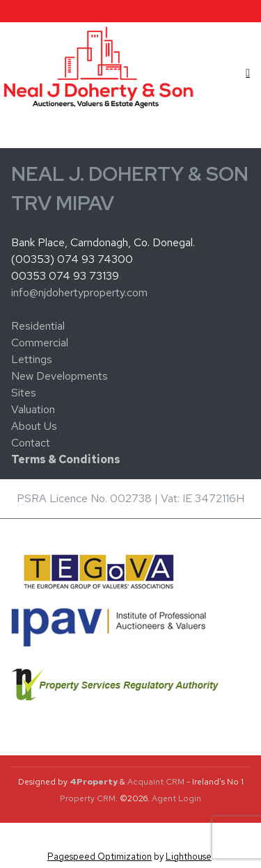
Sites (24, 393)
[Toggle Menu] (248, 73)
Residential (38, 326)
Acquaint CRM (156, 782)
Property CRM (88, 798)
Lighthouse (189, 857)
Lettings (32, 359)
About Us (34, 426)
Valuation (33, 409)
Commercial (40, 343)
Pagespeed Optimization (100, 857)
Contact (31, 443)
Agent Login (176, 798)
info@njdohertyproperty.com (79, 292)
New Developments (60, 376)
